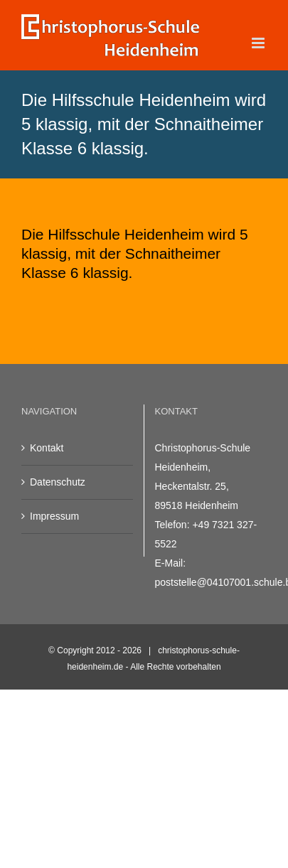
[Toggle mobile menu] (259, 43)
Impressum (54, 516)
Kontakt (47, 448)
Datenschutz (58, 482)
